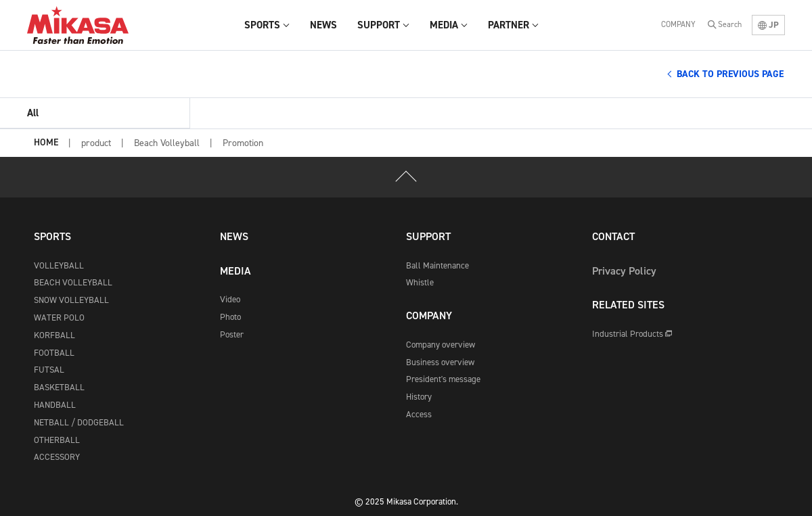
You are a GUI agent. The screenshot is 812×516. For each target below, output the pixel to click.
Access (419, 414)
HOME (46, 143)
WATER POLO (59, 318)
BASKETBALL (59, 387)
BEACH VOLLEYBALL (73, 282)
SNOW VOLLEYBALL (71, 300)
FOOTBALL (54, 353)
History (419, 397)
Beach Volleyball (167, 143)
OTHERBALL (57, 440)
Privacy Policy (624, 271)
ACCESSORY (57, 457)
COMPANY (678, 24)
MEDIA (235, 271)
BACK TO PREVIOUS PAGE (730, 74)
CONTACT (613, 236)
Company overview (441, 345)
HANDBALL (55, 405)
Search (730, 24)
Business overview (440, 362)
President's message (443, 379)
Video (230, 299)
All (33, 113)
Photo (230, 317)
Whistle (420, 282)
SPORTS (52, 236)
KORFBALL (54, 335)
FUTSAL (49, 370)
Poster (232, 334)
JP (768, 25)
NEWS (234, 236)
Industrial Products (632, 334)
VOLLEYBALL (59, 265)
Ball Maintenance (437, 265)
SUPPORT (428, 236)
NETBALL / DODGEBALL (79, 422)
